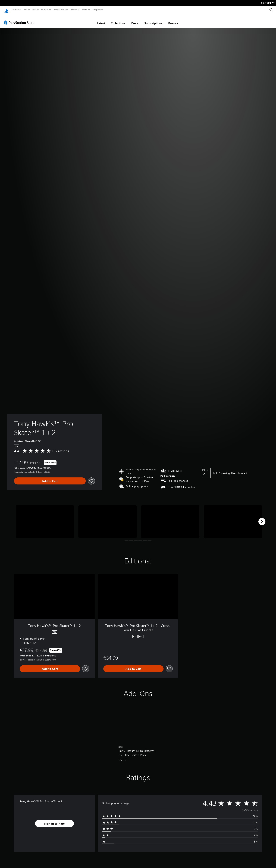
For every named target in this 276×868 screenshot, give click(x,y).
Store (85, 10)
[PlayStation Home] (7, 10)
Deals (135, 20)
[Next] (262, 518)
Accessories (60, 10)
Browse (173, 20)
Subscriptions (153, 20)
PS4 (34, 10)
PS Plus (45, 10)
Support (97, 10)
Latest (101, 20)
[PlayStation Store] (20, 19)
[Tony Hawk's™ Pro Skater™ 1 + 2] (45, 518)
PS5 (26, 10)
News (74, 10)
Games (15, 10)
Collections (118, 20)
